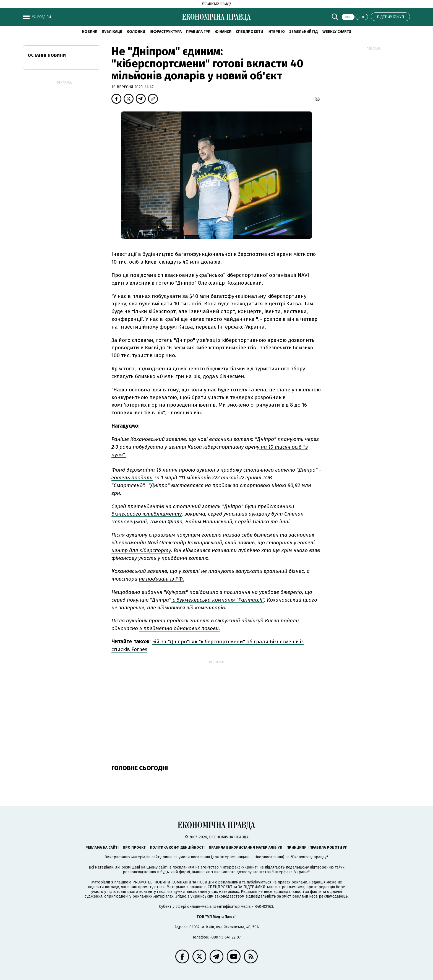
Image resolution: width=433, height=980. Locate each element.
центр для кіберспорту (141, 550)
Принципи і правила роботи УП (317, 847)
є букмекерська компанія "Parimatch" (218, 600)
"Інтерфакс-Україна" (239, 867)
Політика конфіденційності (177, 847)
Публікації (112, 32)
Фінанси (223, 32)
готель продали (132, 478)
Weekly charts (337, 32)
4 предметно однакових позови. (180, 628)
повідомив (144, 275)
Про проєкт (134, 847)
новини (90, 32)
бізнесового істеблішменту (147, 514)
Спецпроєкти (249, 32)
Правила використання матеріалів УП (246, 847)
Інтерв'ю (276, 32)
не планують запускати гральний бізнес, (254, 571)
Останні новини (47, 55)
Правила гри (198, 32)
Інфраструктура (166, 32)
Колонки (136, 32)
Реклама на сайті (102, 847)
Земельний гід (304, 32)
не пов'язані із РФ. (161, 579)
